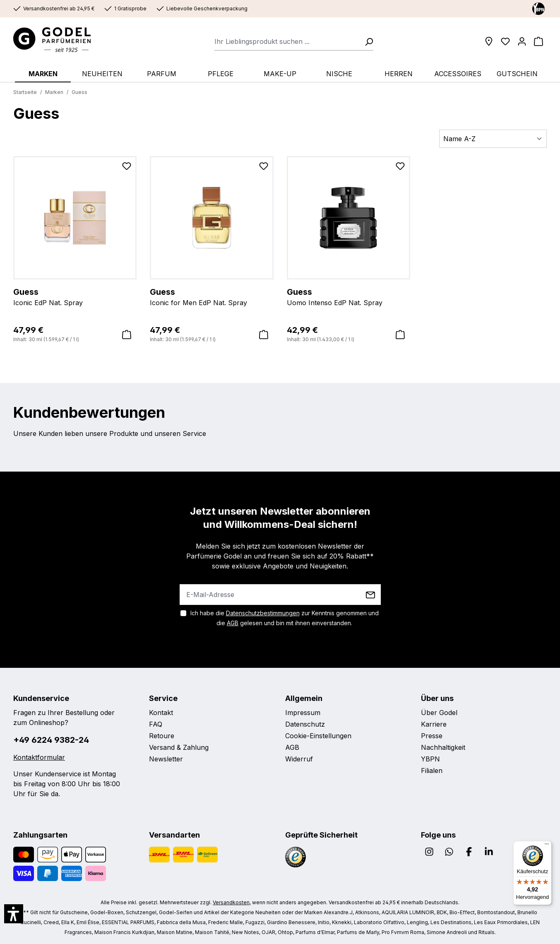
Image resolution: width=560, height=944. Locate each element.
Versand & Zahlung (179, 747)
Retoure (162, 736)
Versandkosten (231, 902)
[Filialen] (489, 41)
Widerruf (299, 759)
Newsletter (166, 759)
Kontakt (161, 713)
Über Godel (439, 713)
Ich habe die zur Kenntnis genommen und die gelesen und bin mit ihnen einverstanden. (285, 618)
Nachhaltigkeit (443, 747)
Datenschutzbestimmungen (263, 613)
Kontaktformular (39, 757)
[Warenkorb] (538, 41)
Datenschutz (305, 724)
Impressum (303, 713)
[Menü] (547, 846)
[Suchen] (366, 41)
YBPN (430, 759)
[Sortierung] (493, 139)
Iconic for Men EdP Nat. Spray (212, 296)
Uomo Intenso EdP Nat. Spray (348, 296)
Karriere (434, 724)
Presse (432, 736)
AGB (233, 623)
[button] (14, 914)
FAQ (156, 724)
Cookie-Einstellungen (318, 736)
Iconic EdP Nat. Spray (75, 296)
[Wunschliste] (505, 41)
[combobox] (287, 41)
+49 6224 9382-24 (51, 740)
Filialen (432, 771)
